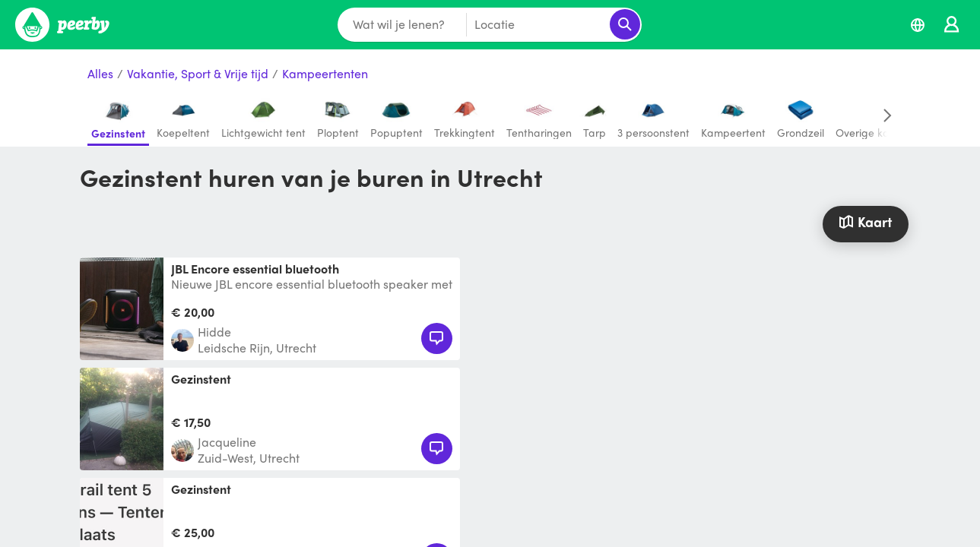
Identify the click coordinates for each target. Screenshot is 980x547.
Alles (100, 74)
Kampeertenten (325, 74)
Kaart (865, 221)
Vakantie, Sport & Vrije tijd (198, 74)
